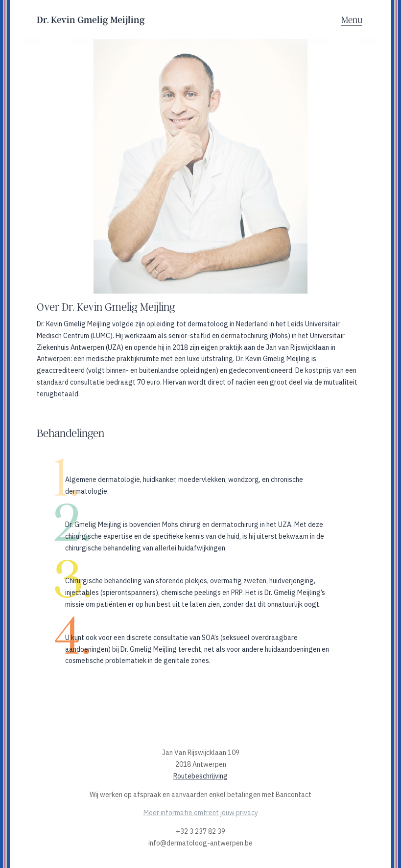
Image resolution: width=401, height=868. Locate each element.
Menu (352, 20)
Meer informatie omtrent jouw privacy (201, 813)
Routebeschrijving (200, 776)
